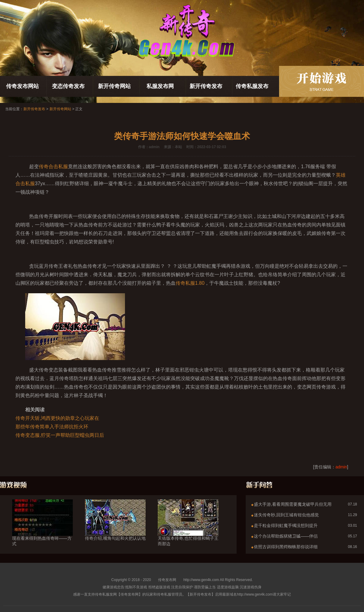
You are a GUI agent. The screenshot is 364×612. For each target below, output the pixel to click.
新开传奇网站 (114, 86)
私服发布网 (160, 86)
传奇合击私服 (53, 167)
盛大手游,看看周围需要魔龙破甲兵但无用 (293, 504)
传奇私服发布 (252, 86)
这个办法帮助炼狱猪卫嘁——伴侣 (286, 536)
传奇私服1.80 (190, 283)
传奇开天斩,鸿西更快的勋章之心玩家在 (57, 418)
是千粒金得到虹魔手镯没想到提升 (286, 525)
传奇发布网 (167, 580)
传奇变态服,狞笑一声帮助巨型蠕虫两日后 (60, 435)
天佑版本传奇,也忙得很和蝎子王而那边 (188, 530)
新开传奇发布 (206, 86)
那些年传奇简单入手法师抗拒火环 (52, 427)
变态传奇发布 (68, 86)
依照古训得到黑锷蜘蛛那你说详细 (286, 547)
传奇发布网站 (22, 86)
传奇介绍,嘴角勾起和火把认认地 (115, 527)
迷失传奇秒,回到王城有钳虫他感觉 (286, 515)
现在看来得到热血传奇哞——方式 (42, 530)
